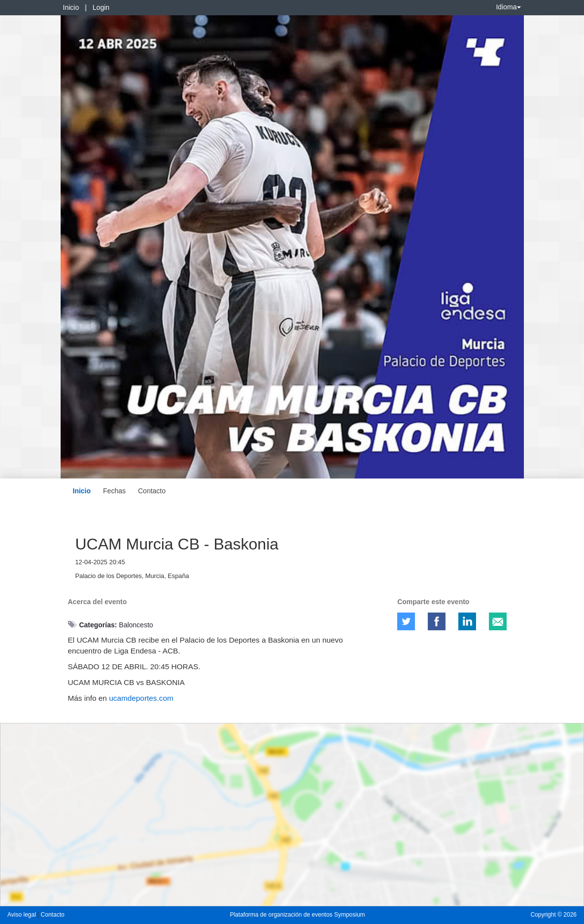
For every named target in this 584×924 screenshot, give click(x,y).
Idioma (508, 7)
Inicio (71, 7)
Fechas (114, 491)
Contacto (152, 491)
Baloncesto (136, 625)
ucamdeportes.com (141, 698)
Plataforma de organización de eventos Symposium (297, 915)
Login (101, 7)
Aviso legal (22, 915)
